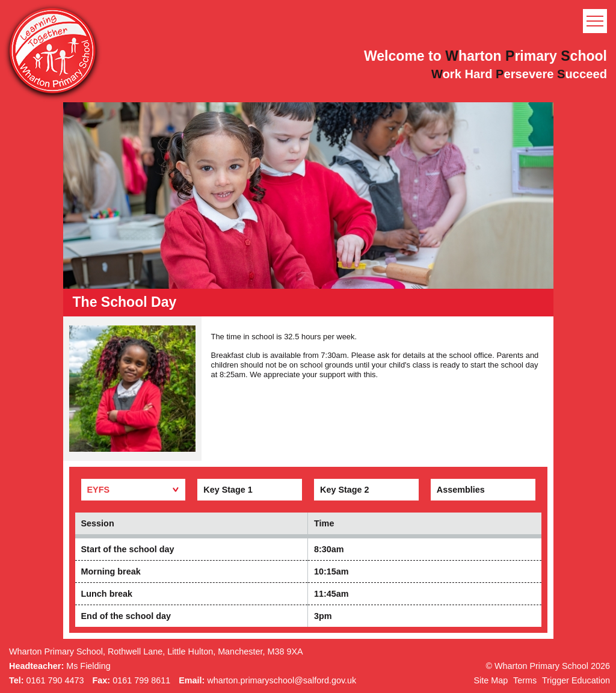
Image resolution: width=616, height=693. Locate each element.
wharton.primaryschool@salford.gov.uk (282, 680)
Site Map (491, 680)
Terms (525, 680)
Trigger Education (576, 680)
